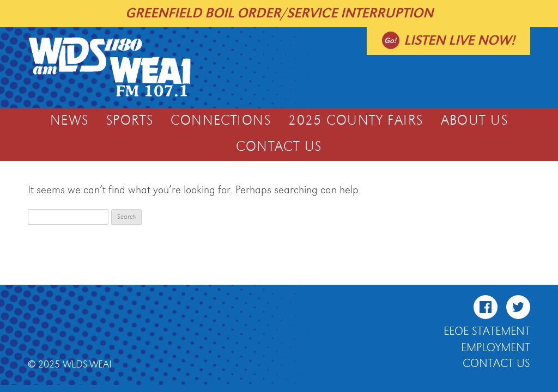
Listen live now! (459, 41)
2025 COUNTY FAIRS (356, 121)
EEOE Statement (487, 332)
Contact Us (279, 147)
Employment (496, 348)
